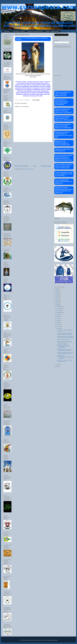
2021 (57, 299)
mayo (58, 320)
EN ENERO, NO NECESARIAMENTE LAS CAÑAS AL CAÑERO (65, 357)
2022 (57, 297)
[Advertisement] (33, 153)
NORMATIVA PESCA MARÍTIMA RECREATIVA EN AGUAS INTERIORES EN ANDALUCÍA (64, 190)
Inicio (35, 166)
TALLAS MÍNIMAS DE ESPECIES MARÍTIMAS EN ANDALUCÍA (64, 182)
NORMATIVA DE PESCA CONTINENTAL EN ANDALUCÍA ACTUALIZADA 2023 (64, 135)
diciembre (59, 306)
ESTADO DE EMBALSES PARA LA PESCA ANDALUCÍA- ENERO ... (65, 334)
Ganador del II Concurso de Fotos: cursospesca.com (65, 361)
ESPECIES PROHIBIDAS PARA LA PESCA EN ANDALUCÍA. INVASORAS (63, 126)
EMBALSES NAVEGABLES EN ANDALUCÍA (63, 150)
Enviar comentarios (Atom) (27, 169)
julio (58, 316)
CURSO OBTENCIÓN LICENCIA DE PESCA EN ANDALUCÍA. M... (65, 353)
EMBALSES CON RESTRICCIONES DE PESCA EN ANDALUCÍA (62, 143)
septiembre (60, 312)
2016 (57, 366)
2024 (57, 293)
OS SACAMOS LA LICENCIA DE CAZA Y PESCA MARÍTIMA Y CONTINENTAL (62, 102)
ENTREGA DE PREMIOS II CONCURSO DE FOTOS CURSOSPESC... (63, 346)
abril (58, 322)
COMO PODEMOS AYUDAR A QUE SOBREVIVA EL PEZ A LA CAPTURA (64, 174)
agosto (59, 314)
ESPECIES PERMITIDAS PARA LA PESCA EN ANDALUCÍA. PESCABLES (63, 111)
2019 (57, 303)
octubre (59, 310)
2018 (57, 305)
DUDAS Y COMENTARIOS (52, 31)
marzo (59, 324)
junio (58, 318)
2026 (57, 289)
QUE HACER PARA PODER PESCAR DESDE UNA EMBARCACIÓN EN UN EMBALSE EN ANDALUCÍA (64, 158)
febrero (59, 326)
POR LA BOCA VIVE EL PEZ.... (64, 340)
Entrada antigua (46, 166)
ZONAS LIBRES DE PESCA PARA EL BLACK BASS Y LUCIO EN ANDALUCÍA (64, 166)
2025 (57, 291)
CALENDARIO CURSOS (19, 31)
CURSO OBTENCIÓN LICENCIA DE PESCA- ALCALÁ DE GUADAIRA (65, 337)
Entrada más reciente (22, 166)
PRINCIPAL (7, 31)
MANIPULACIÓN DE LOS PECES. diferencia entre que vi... (65, 342)
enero (59, 328)
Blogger (56, 640)
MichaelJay (41, 640)
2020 (57, 301)
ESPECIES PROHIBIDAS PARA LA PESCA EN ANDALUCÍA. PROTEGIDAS (64, 118)
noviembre (60, 309)
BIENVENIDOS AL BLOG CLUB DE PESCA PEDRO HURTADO (65, 350)
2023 (57, 295)
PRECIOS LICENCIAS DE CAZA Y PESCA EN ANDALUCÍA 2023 (63, 94)
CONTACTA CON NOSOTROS (35, 31)
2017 (57, 364)
